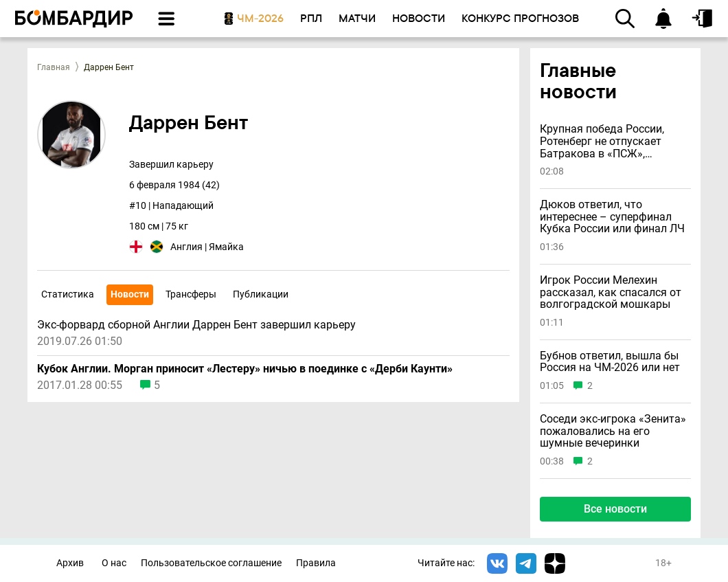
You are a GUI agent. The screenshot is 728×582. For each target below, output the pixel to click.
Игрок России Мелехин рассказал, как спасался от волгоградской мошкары (611, 292)
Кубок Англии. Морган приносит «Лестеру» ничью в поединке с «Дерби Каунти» (245, 369)
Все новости (615, 509)
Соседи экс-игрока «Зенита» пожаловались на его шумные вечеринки (613, 431)
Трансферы (191, 294)
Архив (70, 563)
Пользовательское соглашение (211, 563)
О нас (114, 563)
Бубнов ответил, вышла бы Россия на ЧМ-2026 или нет (610, 362)
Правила (316, 563)
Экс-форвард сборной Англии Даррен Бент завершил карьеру (196, 325)
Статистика (68, 294)
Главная (54, 67)
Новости (130, 294)
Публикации (261, 294)
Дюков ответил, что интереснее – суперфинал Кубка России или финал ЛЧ (612, 217)
